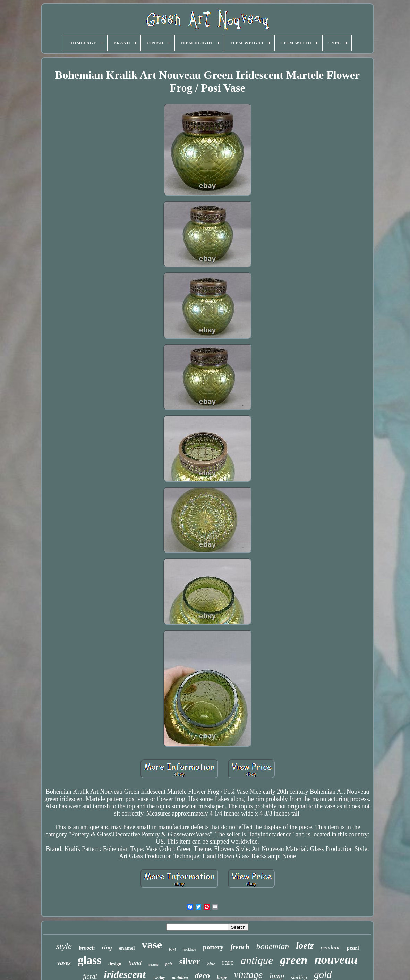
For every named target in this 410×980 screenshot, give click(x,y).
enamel (127, 948)
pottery (213, 947)
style (64, 946)
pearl (353, 948)
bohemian (273, 946)
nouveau (336, 960)
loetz (305, 946)
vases (64, 963)
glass (89, 960)
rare (228, 962)
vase (152, 945)
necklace (189, 949)
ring (107, 948)
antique (257, 960)
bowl (172, 949)
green (294, 960)
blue (211, 964)
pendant (330, 948)
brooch (87, 948)
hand (135, 963)
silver (190, 961)
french (240, 947)
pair (169, 964)
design (115, 964)
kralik (153, 965)
